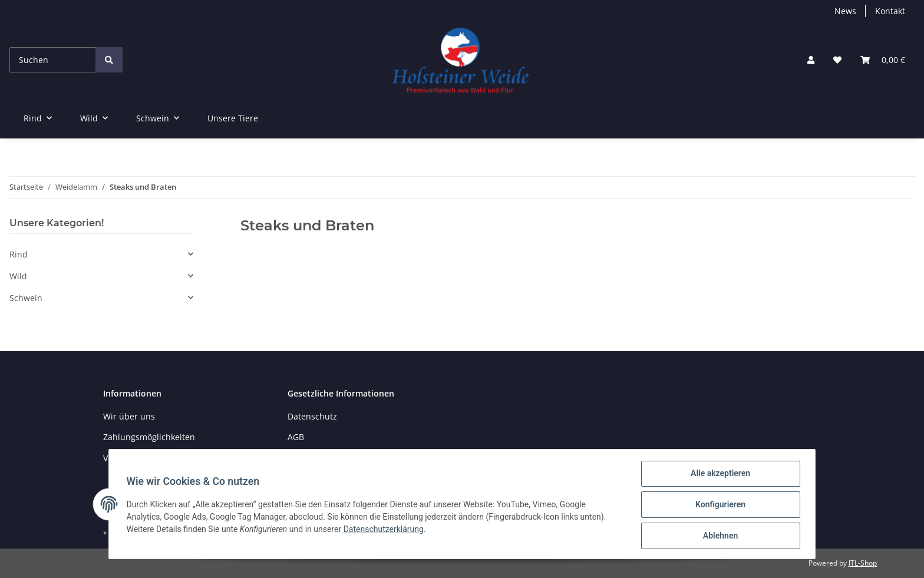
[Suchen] (53, 60)
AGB (296, 437)
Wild (18, 276)
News (845, 11)
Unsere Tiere (233, 118)
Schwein (26, 298)
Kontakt (890, 11)
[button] (811, 60)
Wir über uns (129, 416)
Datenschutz (312, 416)
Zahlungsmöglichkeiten (149, 437)
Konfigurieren (719, 506)
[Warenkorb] (883, 60)
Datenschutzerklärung (385, 530)
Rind (19, 254)
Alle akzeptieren (719, 475)
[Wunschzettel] (837, 60)
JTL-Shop (863, 563)
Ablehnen (719, 536)
